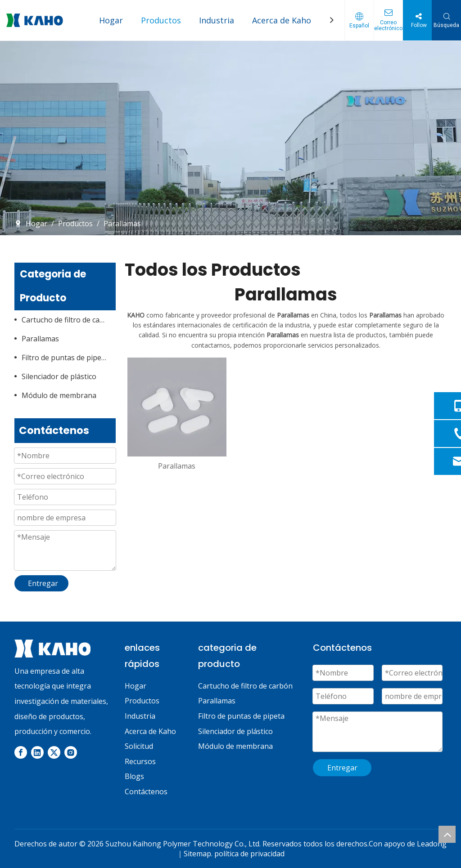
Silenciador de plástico (59, 376)
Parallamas (40, 339)
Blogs (134, 776)
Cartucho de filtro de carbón (69, 320)
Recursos (140, 761)
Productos (161, 20)
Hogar (111, 20)
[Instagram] (71, 752)
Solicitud (139, 746)
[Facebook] (21, 752)
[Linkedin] (37, 752)
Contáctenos (146, 792)
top (447, 834)
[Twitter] (54, 752)
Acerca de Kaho (282, 20)
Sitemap (197, 854)
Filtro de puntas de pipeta (65, 358)
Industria (217, 20)
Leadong (432, 844)
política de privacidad (249, 854)
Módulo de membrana (59, 395)
